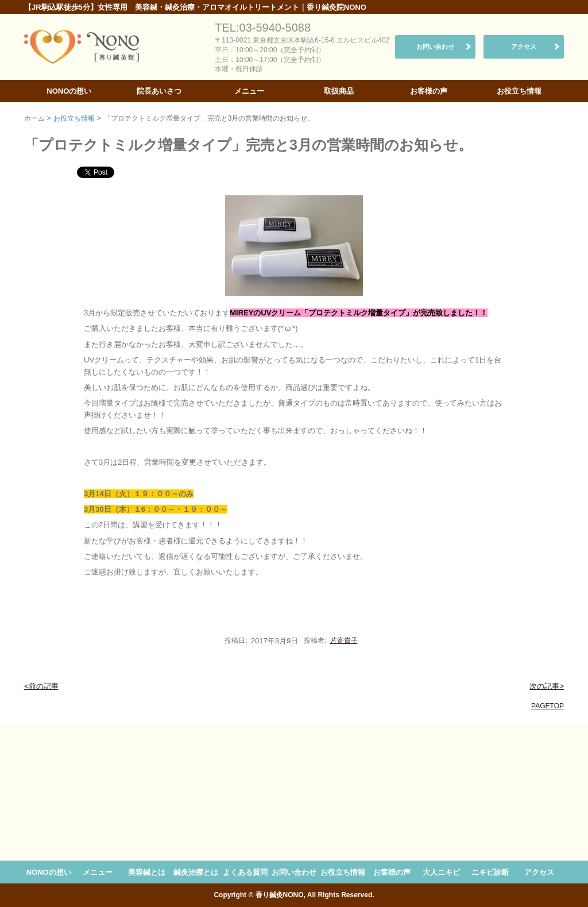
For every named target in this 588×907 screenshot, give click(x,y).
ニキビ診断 (490, 872)
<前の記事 (41, 686)
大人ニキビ (441, 872)
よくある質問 (245, 872)
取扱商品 (339, 91)
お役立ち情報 (519, 91)
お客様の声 (429, 91)
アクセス (524, 47)
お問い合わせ (435, 47)
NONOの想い (69, 91)
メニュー (249, 91)
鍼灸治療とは (196, 872)
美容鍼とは (147, 872)
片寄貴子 (344, 640)
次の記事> (547, 686)
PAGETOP (548, 706)
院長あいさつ (159, 91)
